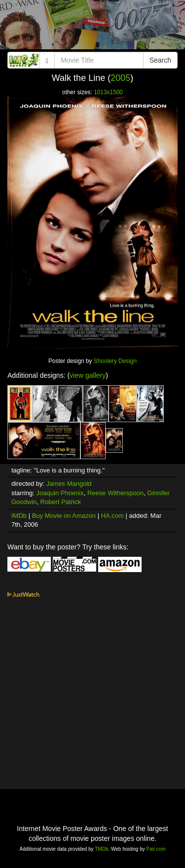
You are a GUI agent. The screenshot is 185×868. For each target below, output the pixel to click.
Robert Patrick (61, 502)
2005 (120, 78)
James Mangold (69, 484)
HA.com (112, 516)
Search (160, 60)
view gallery (88, 375)
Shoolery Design (115, 361)
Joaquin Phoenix (60, 493)
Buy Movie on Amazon (64, 516)
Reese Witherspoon (115, 493)
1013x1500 (108, 92)
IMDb (19, 516)
